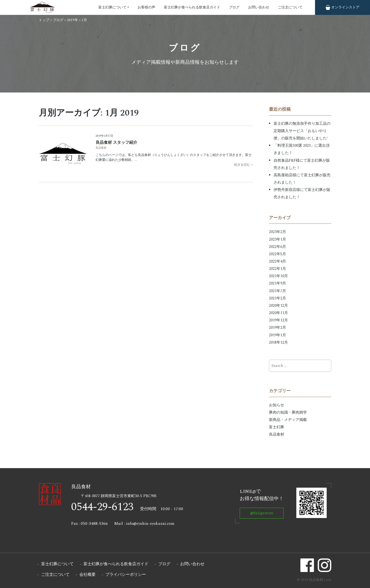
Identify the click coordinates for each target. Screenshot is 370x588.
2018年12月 (278, 342)
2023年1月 (277, 239)
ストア (343, 7)
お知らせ (277, 405)
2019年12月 (278, 320)
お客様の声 (146, 7)
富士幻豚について (112, 7)
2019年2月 (277, 327)
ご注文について (290, 7)
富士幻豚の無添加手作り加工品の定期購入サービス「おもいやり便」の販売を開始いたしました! (302, 131)
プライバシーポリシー (126, 575)
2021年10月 (278, 276)
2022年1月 (277, 269)
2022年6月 (277, 247)
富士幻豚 (277, 427)
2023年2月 (277, 232)
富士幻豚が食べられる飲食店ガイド (192, 7)
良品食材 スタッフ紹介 (116, 143)
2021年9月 (277, 283)
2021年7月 (277, 291)
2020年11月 (278, 313)
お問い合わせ (259, 7)
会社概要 (87, 575)
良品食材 (101, 148)
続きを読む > (244, 165)
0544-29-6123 (102, 507)
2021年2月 (277, 298)
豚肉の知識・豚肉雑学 (288, 412)
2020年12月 (278, 306)
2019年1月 (277, 335)
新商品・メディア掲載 (288, 420)
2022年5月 (277, 254)
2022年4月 (277, 261)
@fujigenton (262, 513)
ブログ (234, 7)
